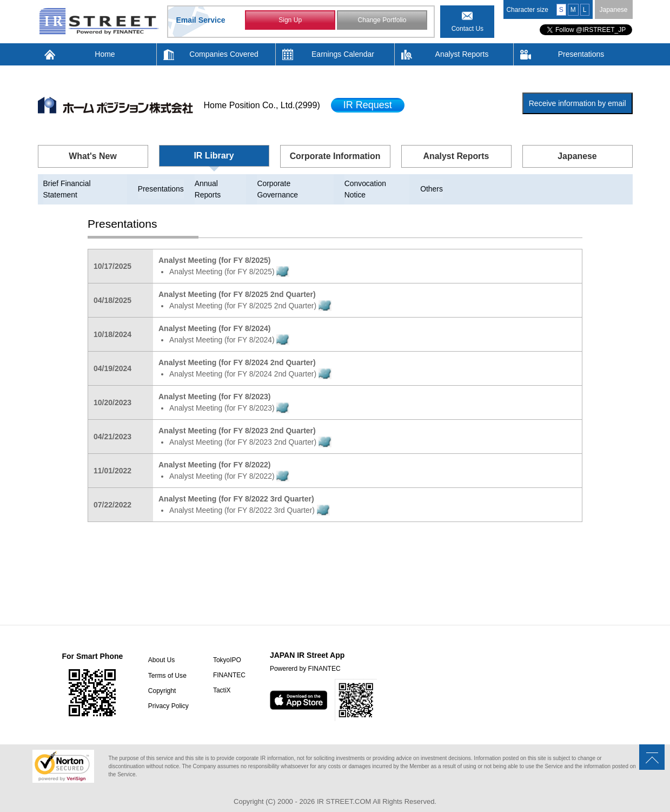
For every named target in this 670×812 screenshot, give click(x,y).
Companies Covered (224, 54)
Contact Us (467, 29)
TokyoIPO (226, 649)
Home (105, 54)
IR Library (214, 156)
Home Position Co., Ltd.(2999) (262, 105)
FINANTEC (228, 664)
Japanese (613, 10)
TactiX (221, 679)
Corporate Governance (297, 183)
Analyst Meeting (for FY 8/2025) (230, 261)
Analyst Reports (462, 54)
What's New (93, 156)
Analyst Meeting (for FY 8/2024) (230, 329)
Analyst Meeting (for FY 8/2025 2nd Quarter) (251, 295)
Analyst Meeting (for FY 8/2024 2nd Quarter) (251, 363)
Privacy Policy (167, 695)
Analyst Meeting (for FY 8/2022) (230, 465)
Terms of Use (166, 664)
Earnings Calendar (343, 54)
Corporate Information (335, 156)
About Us (160, 649)
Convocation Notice (379, 183)
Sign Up (290, 21)
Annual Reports (222, 183)
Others (434, 183)
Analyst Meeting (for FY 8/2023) (230, 397)
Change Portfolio (382, 21)
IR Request (368, 105)
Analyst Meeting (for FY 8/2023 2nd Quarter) (251, 431)
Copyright (161, 679)
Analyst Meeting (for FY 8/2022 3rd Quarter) (251, 499)
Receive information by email (578, 103)
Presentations (581, 54)
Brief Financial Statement (85, 183)
